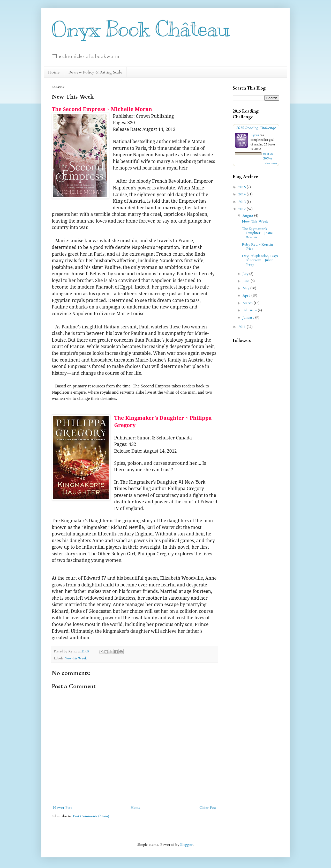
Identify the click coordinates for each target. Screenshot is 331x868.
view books (271, 163)
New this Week (76, 659)
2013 (243, 202)
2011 (243, 327)
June (247, 281)
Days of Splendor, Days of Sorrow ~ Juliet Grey (260, 260)
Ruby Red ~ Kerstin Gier (257, 247)
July (246, 274)
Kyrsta (255, 135)
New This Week (255, 221)
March (248, 303)
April (247, 295)
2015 (243, 187)
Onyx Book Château (141, 29)
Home (54, 72)
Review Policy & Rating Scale (95, 72)
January (249, 317)
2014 (243, 194)
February (250, 310)
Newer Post (62, 808)
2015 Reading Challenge (256, 128)
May (246, 288)
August (248, 215)
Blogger (186, 845)
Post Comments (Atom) (91, 816)
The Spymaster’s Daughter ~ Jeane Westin (257, 233)
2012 (243, 209)
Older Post (208, 808)
